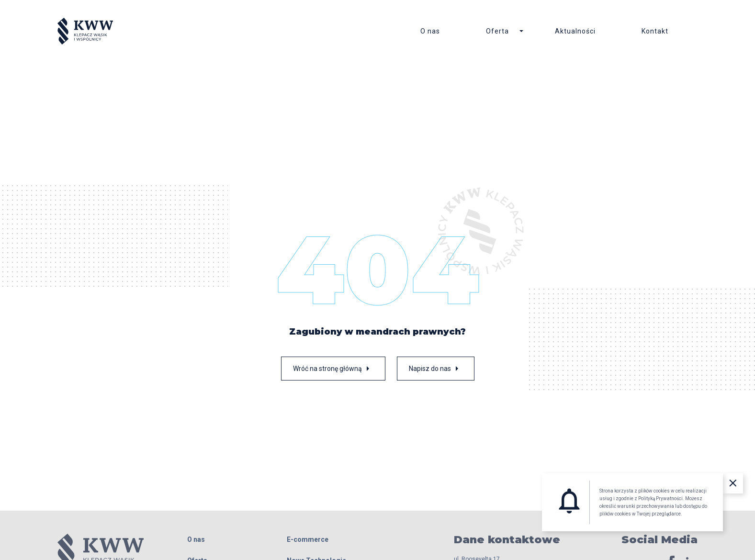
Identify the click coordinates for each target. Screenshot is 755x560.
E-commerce (308, 542)
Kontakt (655, 33)
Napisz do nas (436, 371)
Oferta (497, 33)
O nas (430, 33)
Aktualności (575, 33)
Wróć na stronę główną (333, 371)
